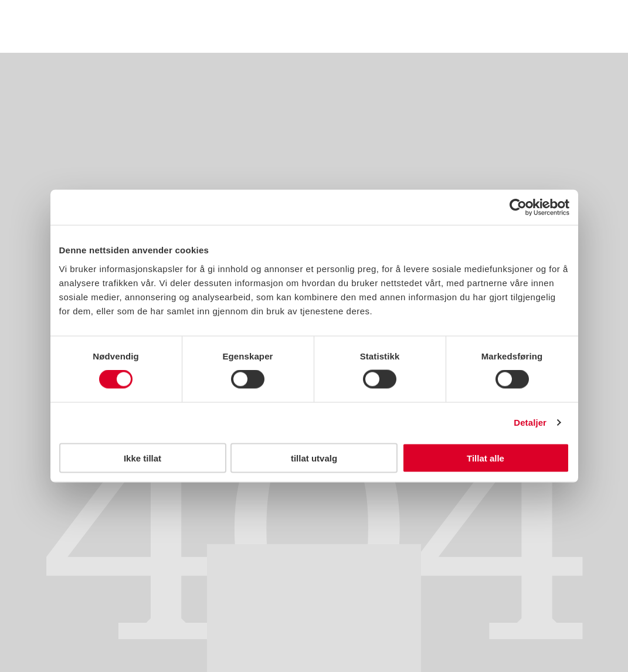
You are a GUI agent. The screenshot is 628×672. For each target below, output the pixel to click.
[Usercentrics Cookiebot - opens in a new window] (518, 208)
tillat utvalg (314, 458)
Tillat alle (486, 458)
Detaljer (530, 422)
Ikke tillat (142, 458)
